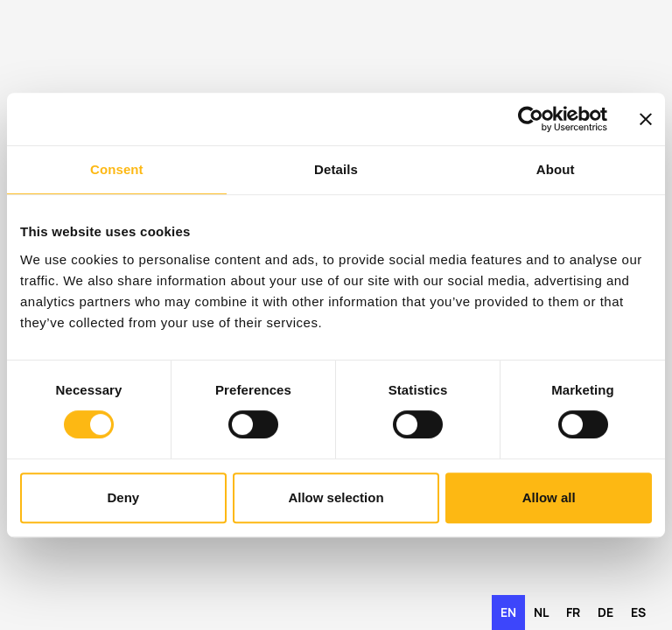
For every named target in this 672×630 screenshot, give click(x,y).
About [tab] (556, 169)
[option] (541, 612)
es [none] (638, 612)
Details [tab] (336, 169)
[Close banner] (646, 119)
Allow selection (336, 497)
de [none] (605, 612)
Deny (123, 497)
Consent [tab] (117, 169)
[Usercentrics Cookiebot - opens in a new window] (531, 119)
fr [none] (573, 612)
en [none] (508, 612)
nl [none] (541, 612)
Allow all (549, 497)
